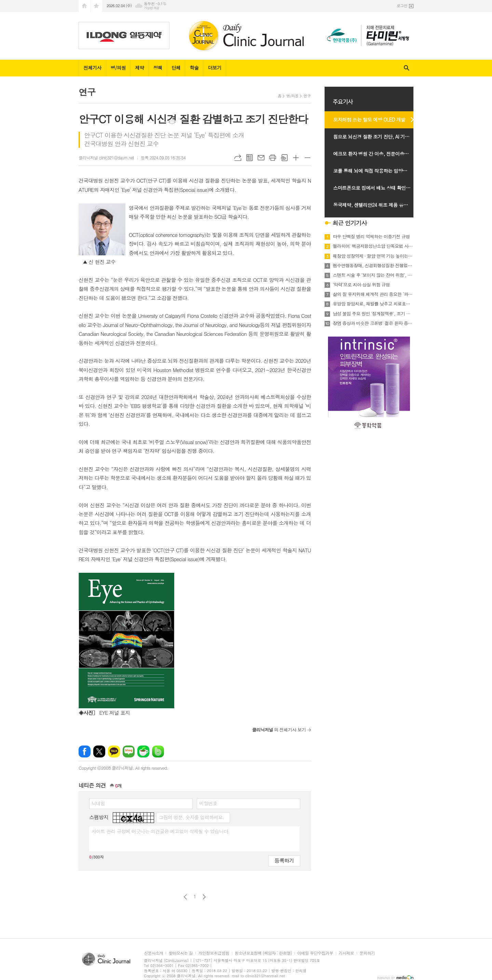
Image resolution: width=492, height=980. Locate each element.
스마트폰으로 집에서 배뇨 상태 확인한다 (374, 188)
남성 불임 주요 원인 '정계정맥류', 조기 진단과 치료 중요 (373, 314)
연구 (307, 96)
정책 (158, 68)
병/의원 (118, 68)
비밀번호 (208, 803)
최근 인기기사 (350, 223)
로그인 (402, 6)
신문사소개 (153, 953)
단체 (176, 68)
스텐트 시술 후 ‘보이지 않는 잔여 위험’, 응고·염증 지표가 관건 (373, 275)
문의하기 (367, 953)
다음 (204, 897)
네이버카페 (143, 751)
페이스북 (85, 751)
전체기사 (92, 68)
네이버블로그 (129, 751)
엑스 (99, 751)
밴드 (158, 751)
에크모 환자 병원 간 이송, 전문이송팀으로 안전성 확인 (377, 154)
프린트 (273, 158)
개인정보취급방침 (214, 953)
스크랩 (284, 158)
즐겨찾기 (96, 6)
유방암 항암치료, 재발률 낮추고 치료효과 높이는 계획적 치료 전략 (373, 304)
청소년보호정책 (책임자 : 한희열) (263, 953)
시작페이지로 (84, 6)
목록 (249, 158)
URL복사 (238, 158)
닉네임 (98, 803)
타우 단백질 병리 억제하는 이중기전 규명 (371, 237)
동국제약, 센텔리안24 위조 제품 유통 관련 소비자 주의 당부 (377, 205)
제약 (139, 68)
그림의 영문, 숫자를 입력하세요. (191, 817)
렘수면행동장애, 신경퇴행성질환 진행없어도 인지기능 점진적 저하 (373, 266)
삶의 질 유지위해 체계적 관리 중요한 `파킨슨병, (373, 294)
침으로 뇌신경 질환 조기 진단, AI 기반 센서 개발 (377, 137)
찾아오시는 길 (181, 953)
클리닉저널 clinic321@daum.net (106, 158)
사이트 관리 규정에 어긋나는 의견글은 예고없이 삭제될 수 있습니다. (161, 831)
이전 (185, 897)
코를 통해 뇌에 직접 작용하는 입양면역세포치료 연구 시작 (377, 171)
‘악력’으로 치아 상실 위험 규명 (361, 285)
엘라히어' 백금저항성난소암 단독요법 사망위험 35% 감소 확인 (373, 246)
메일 (261, 158)
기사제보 (346, 953)
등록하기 (284, 860)
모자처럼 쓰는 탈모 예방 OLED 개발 (369, 119)
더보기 (214, 68)
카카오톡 (114, 751)
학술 (194, 68)
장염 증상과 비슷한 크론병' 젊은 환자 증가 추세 (373, 323)
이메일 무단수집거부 (315, 953)
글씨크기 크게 (296, 158)
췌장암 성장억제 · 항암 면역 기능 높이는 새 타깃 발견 (373, 256)
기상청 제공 (152, 8)
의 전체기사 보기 (279, 730)
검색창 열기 (407, 68)
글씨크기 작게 (307, 158)
